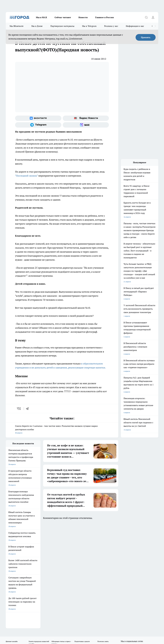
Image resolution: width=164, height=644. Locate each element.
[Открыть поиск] (146, 17)
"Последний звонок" (26, 176)
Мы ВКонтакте (17, 26)
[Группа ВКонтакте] (38, 118)
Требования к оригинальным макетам (20, 551)
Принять (146, 37)
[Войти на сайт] (153, 17)
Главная (76, 551)
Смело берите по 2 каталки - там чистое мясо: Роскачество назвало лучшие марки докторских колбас (62, 430)
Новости (83, 17)
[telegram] (28, 409)
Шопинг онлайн (12, 536)
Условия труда (45, 551)
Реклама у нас (111, 26)
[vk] (19, 409)
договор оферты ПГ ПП (15, 616)
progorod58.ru (46, 586)
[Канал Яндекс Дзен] (143, 540)
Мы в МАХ (42, 17)
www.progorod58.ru (26, 558)
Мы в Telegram (89, 26)
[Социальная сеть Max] (86, 125)
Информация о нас (135, 26)
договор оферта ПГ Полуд (16, 613)
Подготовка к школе (82, 536)
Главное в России (104, 17)
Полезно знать (103, 536)
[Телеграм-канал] (38, 125)
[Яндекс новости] (86, 118)
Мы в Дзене (37, 26)
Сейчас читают (63, 17)
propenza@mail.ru (41, 565)
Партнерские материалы (62, 26)
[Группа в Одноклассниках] (129, 540)
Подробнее (100, 622)
